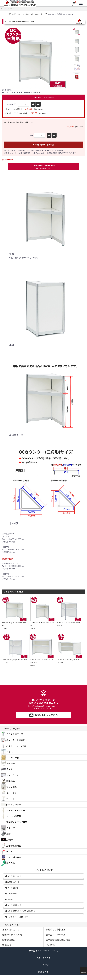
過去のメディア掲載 (12, 934)
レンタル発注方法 (13, 905)
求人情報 (50, 945)
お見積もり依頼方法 (56, 929)
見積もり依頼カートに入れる (43, 145)
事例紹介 (10, 899)
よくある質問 (12, 888)
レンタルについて (13, 876)
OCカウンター (39, 14)
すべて (5, 14)
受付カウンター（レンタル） (21, 14)
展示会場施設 (9, 940)
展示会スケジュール (56, 934)
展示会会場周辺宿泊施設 (58, 940)
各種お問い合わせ (11, 929)
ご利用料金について (14, 894)
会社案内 (7, 945)
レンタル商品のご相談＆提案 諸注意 (20, 911)
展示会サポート (12, 882)
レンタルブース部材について (18, 917)
